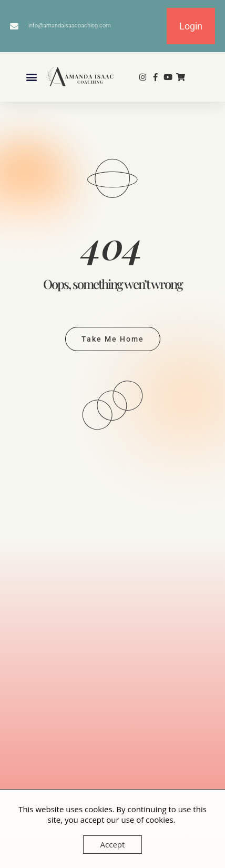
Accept (113, 844)
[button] (32, 77)
